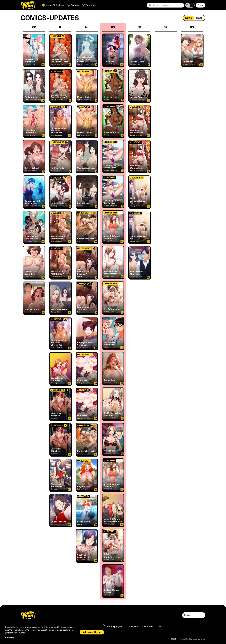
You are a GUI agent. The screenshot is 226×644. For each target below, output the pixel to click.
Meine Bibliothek (53, 5)
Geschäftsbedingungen (109, 626)
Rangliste (89, 5)
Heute (199, 18)
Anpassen (10, 637)
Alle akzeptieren (92, 632)
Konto (200, 5)
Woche (189, 18)
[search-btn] (150, 5)
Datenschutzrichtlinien (140, 626)
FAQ (160, 626)
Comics (73, 5)
